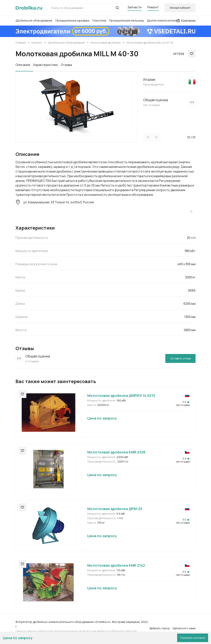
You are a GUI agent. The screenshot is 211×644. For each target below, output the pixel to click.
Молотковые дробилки (106, 43)
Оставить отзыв (180, 358)
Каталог (37, 43)
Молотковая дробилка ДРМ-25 (115, 509)
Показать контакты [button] (193, 638)
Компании (186, 21)
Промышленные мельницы (127, 21)
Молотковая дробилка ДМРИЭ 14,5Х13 (121, 395)
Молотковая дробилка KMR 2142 (116, 565)
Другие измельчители (162, 21)
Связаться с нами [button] (184, 628)
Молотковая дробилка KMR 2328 (116, 452)
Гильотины (99, 21)
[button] (117, 8)
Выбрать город (160, 628)
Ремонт (153, 7)
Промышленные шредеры (72, 21)
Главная (21, 43)
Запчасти (135, 7)
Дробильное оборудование (34, 21)
